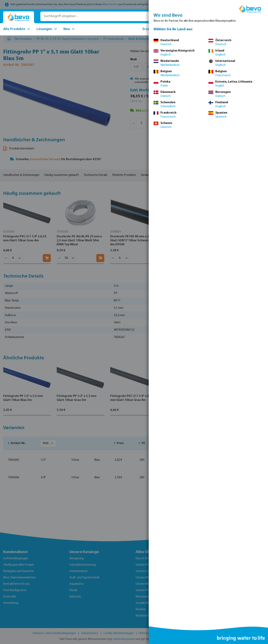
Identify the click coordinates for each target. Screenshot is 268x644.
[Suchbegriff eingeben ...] (97, 16)
